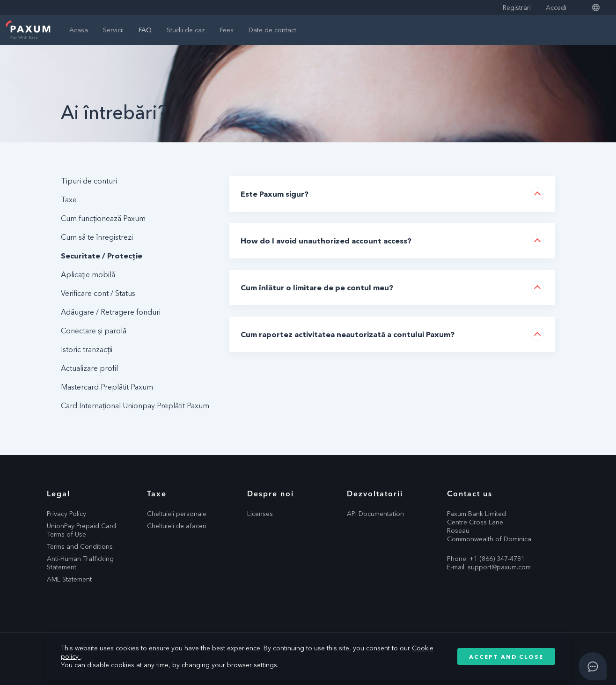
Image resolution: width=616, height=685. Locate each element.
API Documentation (375, 514)
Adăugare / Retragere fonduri (111, 312)
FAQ (145, 30)
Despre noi (271, 493)
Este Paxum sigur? (275, 194)
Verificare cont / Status (98, 293)
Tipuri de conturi (89, 181)
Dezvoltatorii (375, 493)
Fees (227, 30)
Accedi (556, 7)
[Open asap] (593, 666)
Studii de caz (186, 30)
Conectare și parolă (94, 331)
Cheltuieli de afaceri (177, 526)
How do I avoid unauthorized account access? (326, 241)
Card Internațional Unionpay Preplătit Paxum (135, 405)
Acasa (79, 30)
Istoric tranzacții (87, 349)
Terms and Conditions (80, 546)
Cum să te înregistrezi (97, 237)
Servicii (113, 30)
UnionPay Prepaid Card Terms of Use (81, 530)
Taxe (69, 199)
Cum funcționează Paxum (103, 218)
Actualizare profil (89, 368)
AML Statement (69, 579)
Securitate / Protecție (102, 256)
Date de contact (272, 30)
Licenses (260, 514)
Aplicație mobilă (88, 274)
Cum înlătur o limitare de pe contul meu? (317, 287)
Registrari (517, 7)
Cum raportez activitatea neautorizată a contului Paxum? (348, 334)
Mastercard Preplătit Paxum (107, 387)
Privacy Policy (66, 514)
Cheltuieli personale (177, 514)
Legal (59, 493)
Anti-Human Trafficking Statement (80, 563)
